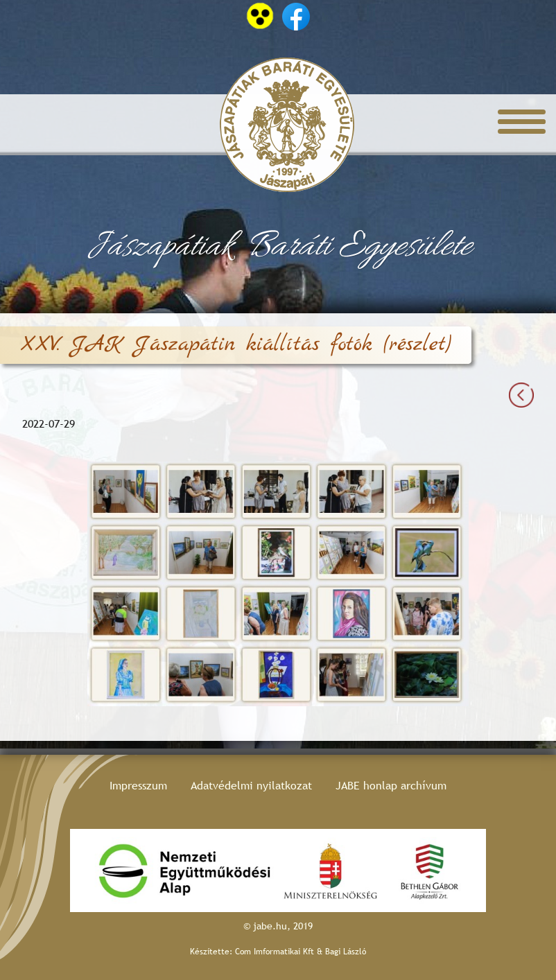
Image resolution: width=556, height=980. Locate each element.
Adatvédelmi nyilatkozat (251, 786)
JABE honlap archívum (391, 786)
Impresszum (138, 786)
